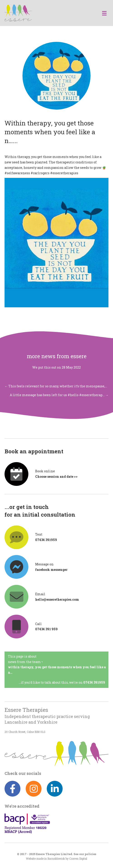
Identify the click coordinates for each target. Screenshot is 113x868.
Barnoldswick (56, 859)
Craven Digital (78, 859)
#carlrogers (40, 173)
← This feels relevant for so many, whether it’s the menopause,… (56, 386)
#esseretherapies (64, 173)
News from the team (24, 662)
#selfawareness (17, 173)
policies (90, 854)
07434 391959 (94, 682)
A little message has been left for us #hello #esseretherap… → (59, 395)
